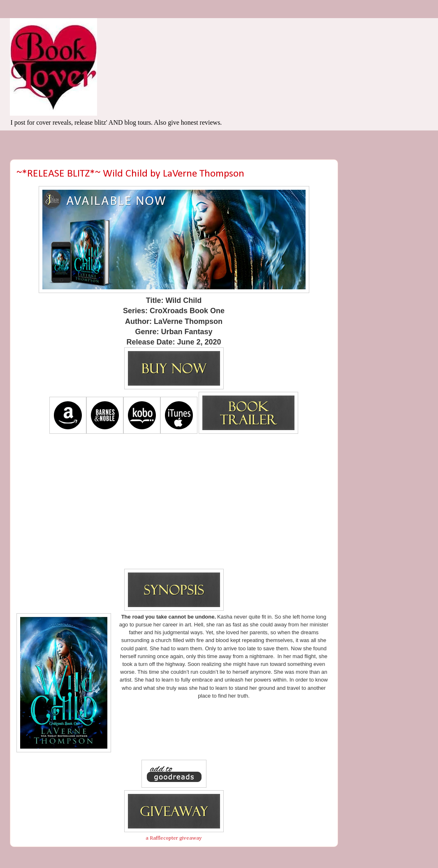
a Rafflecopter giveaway (174, 838)
